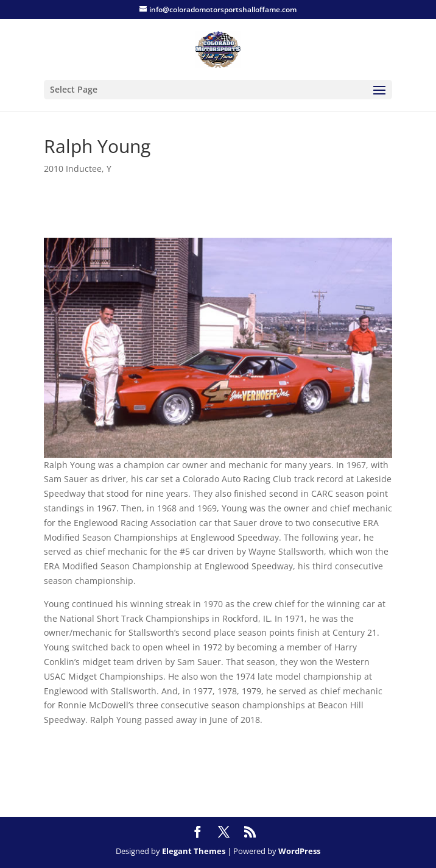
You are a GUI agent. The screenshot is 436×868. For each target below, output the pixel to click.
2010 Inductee (73, 169)
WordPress (299, 851)
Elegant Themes (194, 851)
